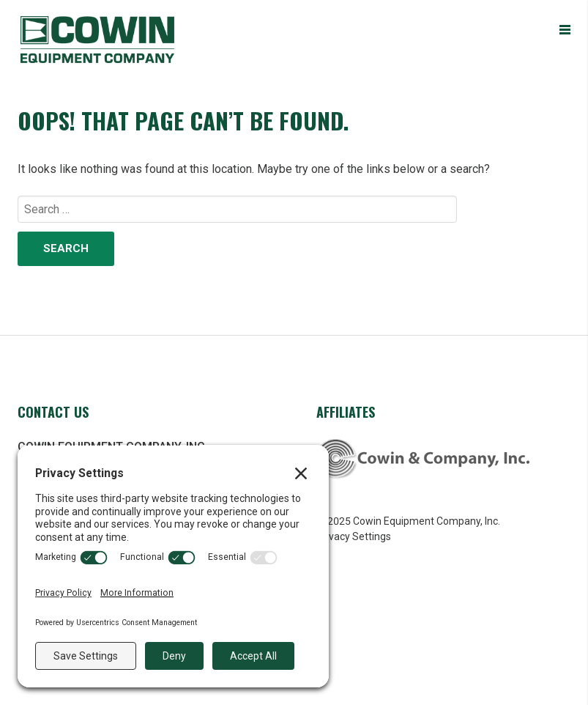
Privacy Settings (354, 536)
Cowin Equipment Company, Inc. (123, 40)
